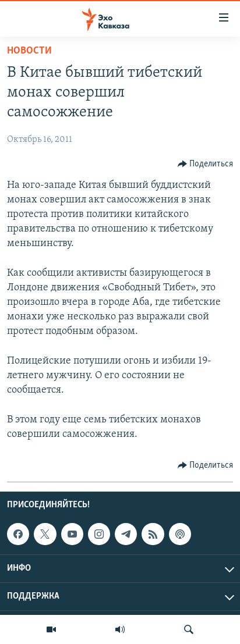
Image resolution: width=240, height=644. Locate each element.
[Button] (206, 164)
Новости (29, 51)
